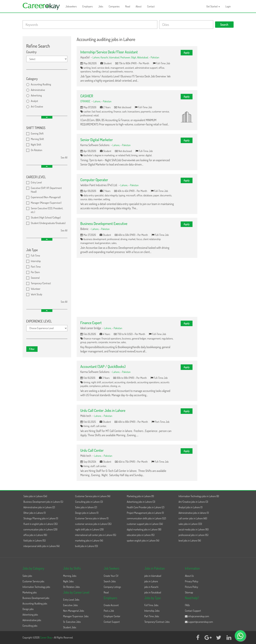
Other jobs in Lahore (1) (35, 513)
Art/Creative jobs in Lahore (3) (193, 502)
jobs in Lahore (151, 581)
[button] (47, 117)
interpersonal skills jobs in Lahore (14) (42, 546)
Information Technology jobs (36, 587)
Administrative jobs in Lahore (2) (39, 507)
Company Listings (112, 587)
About (139, 6)
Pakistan (155, 57)
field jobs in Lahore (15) (35, 540)
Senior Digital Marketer (97, 140)
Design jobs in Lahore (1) (87, 513)
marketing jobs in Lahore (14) (89, 540)
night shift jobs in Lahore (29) (89, 529)
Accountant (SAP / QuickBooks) (103, 366)
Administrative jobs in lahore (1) (194, 513)
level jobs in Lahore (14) (190, 540)
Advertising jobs (30, 615)
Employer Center (112, 616)
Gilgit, (134, 57)
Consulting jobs (30, 626)
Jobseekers (71, 6)
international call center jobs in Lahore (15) (96, 535)
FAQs (187, 605)
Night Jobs (68, 581)
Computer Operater (94, 180)
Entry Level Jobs (71, 600)
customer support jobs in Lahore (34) (145, 524)
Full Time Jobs (151, 605)
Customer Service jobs (34, 581)
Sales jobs (27, 576)
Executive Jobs (70, 605)
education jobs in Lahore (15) (141, 535)
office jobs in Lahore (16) (35, 535)
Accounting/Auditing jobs (35, 603)
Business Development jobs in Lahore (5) (43, 502)
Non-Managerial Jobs (74, 611)
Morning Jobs (70, 576)
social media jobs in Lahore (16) (194, 529)
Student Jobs (70, 627)
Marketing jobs (30, 592)
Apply (187, 53)
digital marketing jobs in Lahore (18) (144, 529)
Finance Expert (91, 323)
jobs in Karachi (151, 587)
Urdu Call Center (92, 450)
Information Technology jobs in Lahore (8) (199, 496)
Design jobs (28, 609)
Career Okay (46, 637)
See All (64, 157)
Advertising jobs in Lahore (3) (141, 502)
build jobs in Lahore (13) (87, 546)
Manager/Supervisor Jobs (76, 616)
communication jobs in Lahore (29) (41, 529)
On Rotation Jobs (71, 587)
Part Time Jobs (152, 616)
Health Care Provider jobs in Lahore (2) (146, 507)
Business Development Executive (104, 223)
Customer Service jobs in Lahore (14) (93, 496)
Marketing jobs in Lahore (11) (140, 496)
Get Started (213, 6)
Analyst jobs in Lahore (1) (190, 507)
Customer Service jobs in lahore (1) (92, 518)
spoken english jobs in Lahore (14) (143, 540)
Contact (151, 6)
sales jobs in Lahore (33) (190, 524)
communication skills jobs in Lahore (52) (146, 518)
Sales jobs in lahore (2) (86, 507)
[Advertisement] (137, 287)
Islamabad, (115, 57)
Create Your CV (111, 576)
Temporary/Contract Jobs (157, 622)
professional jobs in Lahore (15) (193, 535)
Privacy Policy (192, 581)
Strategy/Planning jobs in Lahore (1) (41, 518)
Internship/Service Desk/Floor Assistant (109, 52)
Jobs (101, 6)
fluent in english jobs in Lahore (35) (41, 524)
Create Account (111, 605)
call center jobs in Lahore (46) (193, 518)
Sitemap (189, 592)
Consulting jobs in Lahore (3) (89, 502)
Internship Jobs (152, 611)
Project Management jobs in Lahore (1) (145, 513)
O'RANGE (85, 101)
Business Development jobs (36, 598)
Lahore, (97, 57)
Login (228, 6)
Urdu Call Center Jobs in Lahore (103, 410)
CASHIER (87, 96)
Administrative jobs (32, 620)
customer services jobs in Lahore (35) (93, 524)
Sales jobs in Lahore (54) (35, 496)
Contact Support (112, 622)
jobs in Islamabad (153, 576)
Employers (88, 6)
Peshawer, (126, 57)
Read (128, 6)
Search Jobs (110, 581)
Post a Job (109, 611)
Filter (32, 349)
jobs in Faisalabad (153, 592)
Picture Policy (191, 587)
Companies (114, 6)
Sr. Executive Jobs (72, 622)
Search (224, 25)
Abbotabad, (143, 57)
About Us (189, 576)
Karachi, (105, 57)
